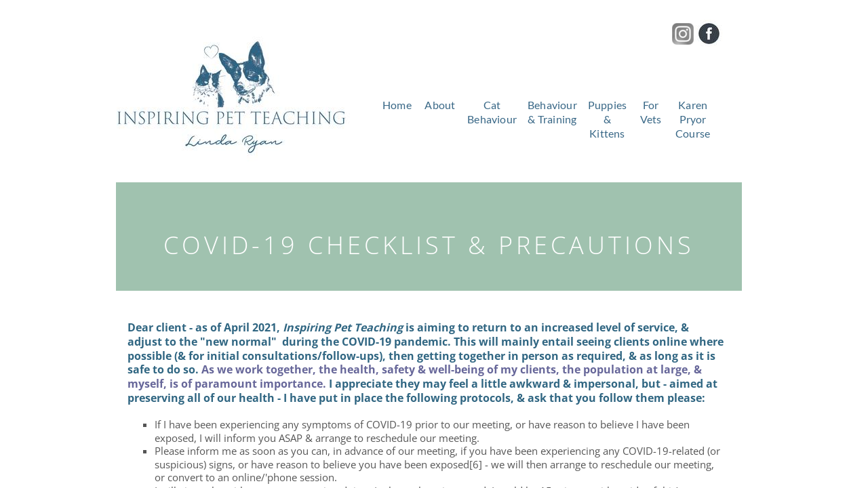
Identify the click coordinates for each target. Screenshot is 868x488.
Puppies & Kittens (607, 119)
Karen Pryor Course (693, 119)
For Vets (651, 112)
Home (397, 105)
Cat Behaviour (492, 112)
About (440, 105)
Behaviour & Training (552, 112)
